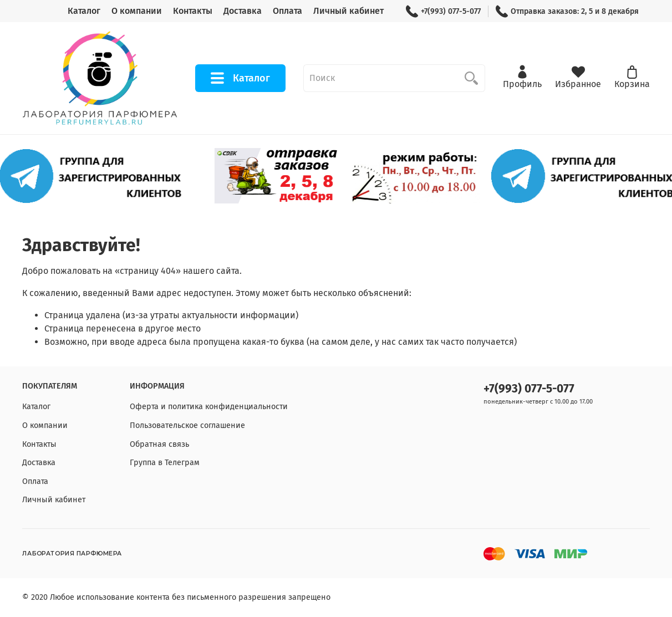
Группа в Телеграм (165, 463)
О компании (137, 11)
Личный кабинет (348, 11)
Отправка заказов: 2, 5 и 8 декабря (567, 11)
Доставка (243, 11)
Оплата (287, 11)
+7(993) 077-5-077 (443, 11)
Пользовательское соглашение (187, 425)
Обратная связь (159, 444)
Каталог (84, 11)
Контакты (193, 11)
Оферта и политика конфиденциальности (209, 407)
